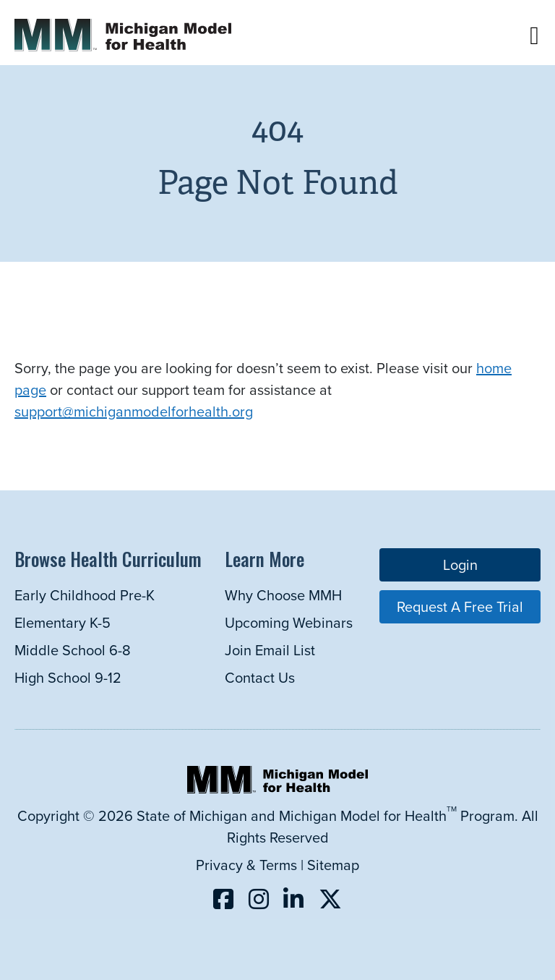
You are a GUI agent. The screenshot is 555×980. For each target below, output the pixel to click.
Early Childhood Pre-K (85, 595)
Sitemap (333, 865)
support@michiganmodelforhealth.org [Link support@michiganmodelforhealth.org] (134, 411)
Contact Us (260, 677)
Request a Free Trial (460, 606)
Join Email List (270, 650)
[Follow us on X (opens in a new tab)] (330, 899)
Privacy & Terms (246, 865)
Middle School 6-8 (73, 650)
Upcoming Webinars (289, 622)
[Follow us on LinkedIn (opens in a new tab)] (293, 899)
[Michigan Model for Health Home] (277, 788)
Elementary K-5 (63, 622)
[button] (534, 36)
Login (460, 564)
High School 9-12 (68, 677)
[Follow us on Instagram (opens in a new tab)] (259, 899)
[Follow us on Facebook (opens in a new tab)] (223, 899)
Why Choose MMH (283, 595)
